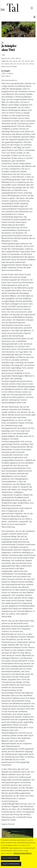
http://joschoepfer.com (9, 80)
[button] (17, 830)
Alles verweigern (11, 864)
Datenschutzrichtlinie (22, 854)
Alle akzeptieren (10, 859)
